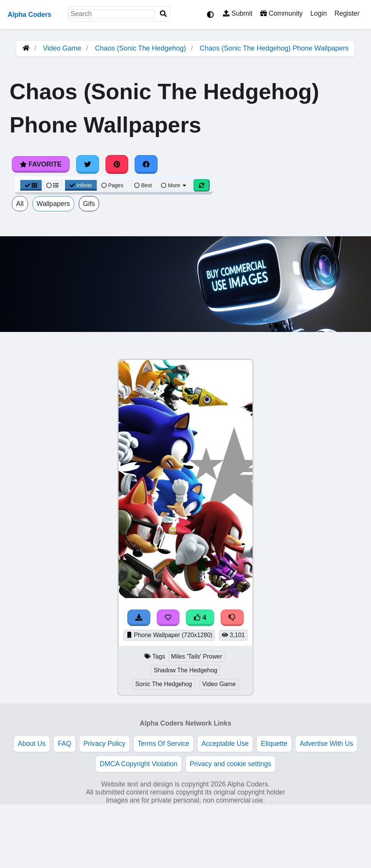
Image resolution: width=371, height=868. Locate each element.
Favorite (41, 164)
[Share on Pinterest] (117, 164)
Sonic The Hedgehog (163, 684)
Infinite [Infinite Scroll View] (81, 185)
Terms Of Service (164, 744)
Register (347, 13)
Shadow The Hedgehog (185, 670)
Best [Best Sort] (143, 185)
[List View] (52, 185)
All (20, 204)
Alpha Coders (29, 15)
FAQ (64, 744)
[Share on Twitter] (88, 164)
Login (318, 13)
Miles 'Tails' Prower (197, 656)
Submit (238, 13)
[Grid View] (31, 185)
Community (281, 13)
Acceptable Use (225, 744)
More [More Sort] (174, 185)
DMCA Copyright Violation (139, 764)
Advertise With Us (326, 744)
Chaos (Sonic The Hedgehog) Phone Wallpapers (274, 48)
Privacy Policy (104, 744)
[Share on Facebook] (146, 164)
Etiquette (274, 744)
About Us (32, 744)
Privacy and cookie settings (230, 764)
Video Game (62, 48)
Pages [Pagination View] (112, 185)
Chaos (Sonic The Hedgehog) (140, 48)
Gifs (89, 204)
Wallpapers (53, 204)
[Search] (163, 14)
